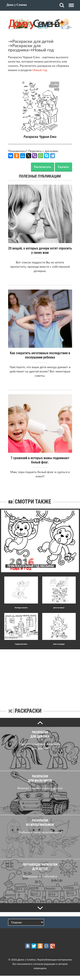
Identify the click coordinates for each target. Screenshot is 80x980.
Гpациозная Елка (21, 644)
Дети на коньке (59, 608)
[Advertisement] (40, 676)
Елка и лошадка (59, 644)
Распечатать (42, 167)
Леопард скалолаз (21, 608)
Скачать (63, 167)
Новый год (43, 50)
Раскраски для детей (33, 41)
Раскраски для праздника (24, 48)
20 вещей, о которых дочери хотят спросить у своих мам (40, 250)
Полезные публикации (40, 176)
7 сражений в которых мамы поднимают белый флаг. (40, 460)
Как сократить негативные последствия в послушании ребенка (40, 355)
